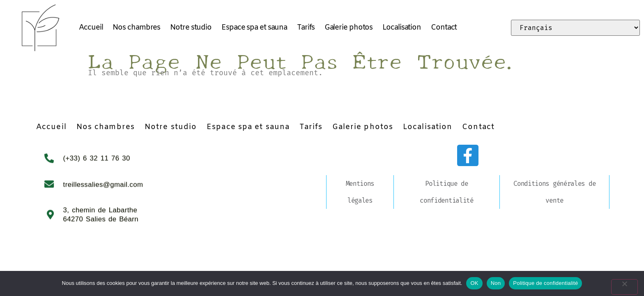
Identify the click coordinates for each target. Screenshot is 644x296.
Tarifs (306, 28)
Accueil (91, 28)
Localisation (402, 28)
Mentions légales (360, 192)
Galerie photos (349, 28)
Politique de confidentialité (447, 192)
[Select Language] (575, 28)
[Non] (631, 283)
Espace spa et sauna (254, 28)
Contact (444, 28)
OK (474, 283)
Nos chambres (136, 28)
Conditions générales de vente (554, 192)
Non (496, 283)
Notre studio (191, 28)
